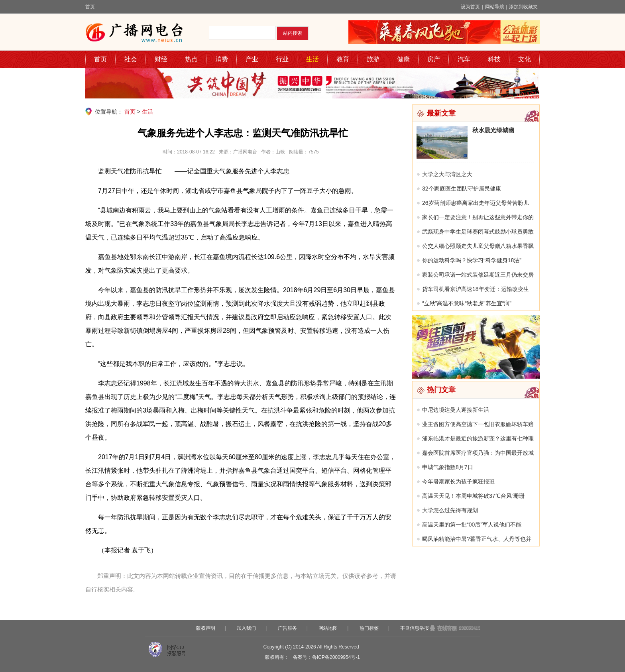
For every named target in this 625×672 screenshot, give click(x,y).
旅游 (373, 59)
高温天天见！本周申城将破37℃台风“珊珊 (473, 496)
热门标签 (369, 628)
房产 (434, 59)
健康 (403, 59)
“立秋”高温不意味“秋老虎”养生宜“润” (467, 303)
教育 (343, 59)
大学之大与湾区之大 (447, 174)
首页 (90, 7)
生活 (312, 59)
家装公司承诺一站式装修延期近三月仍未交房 (478, 275)
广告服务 (287, 628)
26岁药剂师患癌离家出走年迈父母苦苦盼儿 (476, 203)
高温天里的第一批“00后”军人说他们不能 (472, 525)
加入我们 (246, 628)
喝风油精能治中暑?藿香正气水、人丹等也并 (477, 539)
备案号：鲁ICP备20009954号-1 (326, 657)
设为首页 (470, 7)
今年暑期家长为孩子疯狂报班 (458, 481)
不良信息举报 (415, 628)
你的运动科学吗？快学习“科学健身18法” (472, 260)
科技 (494, 59)
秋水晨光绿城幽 (493, 130)
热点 (191, 59)
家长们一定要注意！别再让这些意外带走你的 (478, 217)
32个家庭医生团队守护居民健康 (462, 189)
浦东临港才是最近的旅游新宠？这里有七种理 (478, 438)
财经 (161, 59)
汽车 (464, 59)
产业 (252, 59)
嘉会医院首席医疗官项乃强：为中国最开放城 (478, 453)
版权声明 (206, 628)
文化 (525, 59)
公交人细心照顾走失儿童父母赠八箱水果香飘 (478, 246)
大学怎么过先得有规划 (450, 510)
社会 (131, 59)
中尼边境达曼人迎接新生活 (456, 410)
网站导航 (495, 7)
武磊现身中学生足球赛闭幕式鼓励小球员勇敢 (478, 232)
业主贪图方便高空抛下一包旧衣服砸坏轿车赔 (478, 424)
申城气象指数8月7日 (448, 467)
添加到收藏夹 (523, 7)
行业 (282, 59)
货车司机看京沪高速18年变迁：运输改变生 (476, 289)
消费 (222, 59)
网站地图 (328, 628)
